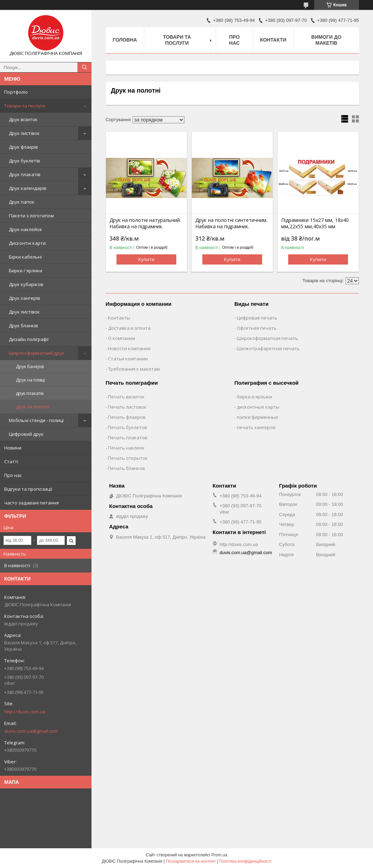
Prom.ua (219, 855)
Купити (146, 259)
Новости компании (129, 348)
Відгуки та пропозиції (28, 489)
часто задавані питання (31, 503)
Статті (11, 461)
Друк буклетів (24, 161)
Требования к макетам (134, 369)
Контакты (119, 318)
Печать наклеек (126, 448)
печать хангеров (256, 427)
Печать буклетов (128, 427)
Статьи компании (128, 359)
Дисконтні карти (27, 243)
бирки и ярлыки (254, 397)
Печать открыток (128, 458)
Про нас (13, 475)
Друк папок (22, 202)
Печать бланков (127, 468)
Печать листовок (127, 407)
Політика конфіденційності (245, 861)
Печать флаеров (127, 417)
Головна (125, 40)
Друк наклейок (26, 229)
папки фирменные (258, 417)
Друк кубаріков (26, 284)
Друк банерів (30, 367)
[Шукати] (84, 67)
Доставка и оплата (129, 328)
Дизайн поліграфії (29, 339)
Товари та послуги (25, 106)
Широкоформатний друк (37, 353)
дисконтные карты (258, 407)
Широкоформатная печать (267, 338)
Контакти (273, 40)
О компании (122, 338)
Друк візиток (23, 119)
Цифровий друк (26, 434)
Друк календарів (28, 188)
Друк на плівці (30, 380)
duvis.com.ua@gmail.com (31, 731)
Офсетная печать (257, 328)
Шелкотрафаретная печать (268, 348)
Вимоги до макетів (326, 40)
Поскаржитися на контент (191, 861)
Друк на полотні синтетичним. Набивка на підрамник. (231, 223)
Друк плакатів (25, 174)
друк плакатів (30, 393)
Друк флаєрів (23, 147)
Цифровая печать (257, 318)
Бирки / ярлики (26, 271)
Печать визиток (126, 397)
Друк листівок (24, 133)
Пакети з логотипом (31, 216)
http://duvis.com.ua (25, 712)
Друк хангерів (24, 298)
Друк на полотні (33, 407)
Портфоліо (16, 92)
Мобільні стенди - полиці (36, 420)
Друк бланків (23, 325)
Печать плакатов (128, 438)
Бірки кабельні (25, 257)
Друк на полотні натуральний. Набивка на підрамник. (145, 223)
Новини (13, 448)
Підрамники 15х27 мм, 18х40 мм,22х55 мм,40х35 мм (315, 223)
